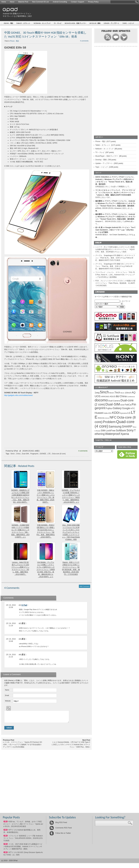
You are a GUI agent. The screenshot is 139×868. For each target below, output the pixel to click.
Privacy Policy (93, 2)
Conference (131, 397)
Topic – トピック (102, 167)
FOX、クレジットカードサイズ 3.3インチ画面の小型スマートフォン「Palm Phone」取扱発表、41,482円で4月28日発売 (115, 283)
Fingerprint (34, 454)
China (18, 454)
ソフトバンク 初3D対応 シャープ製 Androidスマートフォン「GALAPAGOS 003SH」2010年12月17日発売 (23, 840)
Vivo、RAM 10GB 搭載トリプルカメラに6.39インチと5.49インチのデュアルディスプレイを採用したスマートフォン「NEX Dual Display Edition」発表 (71, 532)
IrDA (110, 413)
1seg (97, 393)
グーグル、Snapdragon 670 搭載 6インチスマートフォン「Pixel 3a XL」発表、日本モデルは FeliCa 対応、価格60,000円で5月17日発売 (115, 258)
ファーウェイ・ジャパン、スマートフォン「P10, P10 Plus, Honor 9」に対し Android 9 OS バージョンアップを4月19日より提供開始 (115, 275)
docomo (101, 400)
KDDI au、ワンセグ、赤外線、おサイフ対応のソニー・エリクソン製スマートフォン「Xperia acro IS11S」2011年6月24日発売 (23, 826)
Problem (109, 422)
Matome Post (23, 2)
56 (6, 838)
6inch (112, 393)
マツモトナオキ (101, 190)
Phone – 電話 (8, 23)
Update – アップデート (104, 163)
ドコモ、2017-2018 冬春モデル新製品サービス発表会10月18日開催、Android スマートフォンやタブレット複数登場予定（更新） (23, 849)
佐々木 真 (99, 227)
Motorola (101, 418)
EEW (122, 405)
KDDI (116, 413)
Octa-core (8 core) (59, 454)
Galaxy (117, 408)
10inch (128, 393)
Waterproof (113, 434)
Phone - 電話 (15, 41)
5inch (13, 454)
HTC (133, 408)
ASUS (112, 396)
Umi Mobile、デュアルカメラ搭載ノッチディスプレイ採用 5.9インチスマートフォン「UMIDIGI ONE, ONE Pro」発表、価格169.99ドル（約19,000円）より (46, 570)
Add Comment (85, 586)
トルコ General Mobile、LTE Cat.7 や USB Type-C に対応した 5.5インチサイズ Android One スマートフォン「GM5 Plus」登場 (71, 747)
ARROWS (105, 397)
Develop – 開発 (101, 160)
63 (6, 832)
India (106, 413)
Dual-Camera (114, 401)
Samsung (115, 426)
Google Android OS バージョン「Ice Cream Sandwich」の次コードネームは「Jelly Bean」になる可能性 (115, 230)
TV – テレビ (100, 152)
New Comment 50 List (40, 2)
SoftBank (121, 430)
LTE (49, 454)
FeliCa (128, 405)
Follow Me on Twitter (60, 835)
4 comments (83, 451)
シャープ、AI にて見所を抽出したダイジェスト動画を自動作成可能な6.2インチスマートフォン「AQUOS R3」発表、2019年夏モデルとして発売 (115, 249)
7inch (117, 393)
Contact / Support (77, 2)
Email (7, 695)
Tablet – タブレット (23, 23)
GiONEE (43, 454)
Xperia (125, 434)
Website (8, 701)
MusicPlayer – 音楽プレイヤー (107, 156)
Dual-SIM (25, 454)
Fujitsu (109, 408)
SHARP (127, 427)
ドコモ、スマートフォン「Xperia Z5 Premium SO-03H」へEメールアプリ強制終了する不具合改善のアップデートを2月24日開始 (22, 747)
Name (7, 690)
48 (6, 854)
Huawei (99, 413)
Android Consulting (60, 2)
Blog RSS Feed (58, 825)
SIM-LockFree (108, 431)
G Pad (24, 605)
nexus (107, 418)
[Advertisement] (96, 26)
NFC (113, 417)
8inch (122, 393)
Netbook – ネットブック (42, 23)
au (117, 396)
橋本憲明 (99, 201)
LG (129, 413)
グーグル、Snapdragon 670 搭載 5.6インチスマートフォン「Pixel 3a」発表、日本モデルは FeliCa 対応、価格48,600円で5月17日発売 (115, 266)
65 (6, 824)
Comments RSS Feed (61, 830)
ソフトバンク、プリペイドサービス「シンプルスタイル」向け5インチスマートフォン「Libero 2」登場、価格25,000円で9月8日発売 (115, 193)
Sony (130, 430)
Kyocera (123, 413)
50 (6, 846)
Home (4, 2)
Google (126, 408)
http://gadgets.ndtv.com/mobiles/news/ (18, 395)
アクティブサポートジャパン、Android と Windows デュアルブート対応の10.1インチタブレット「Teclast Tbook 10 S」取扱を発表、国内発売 (115, 203)
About (12, 2)
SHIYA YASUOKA (102, 177)
